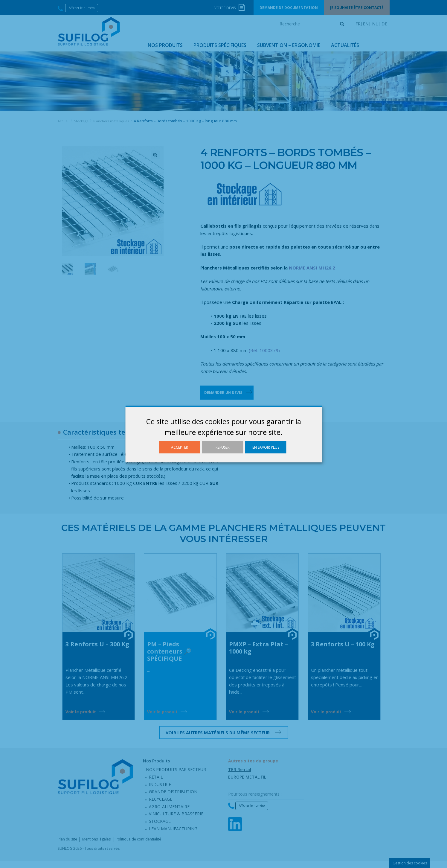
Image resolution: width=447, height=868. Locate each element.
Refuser (223, 447)
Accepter (180, 447)
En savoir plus (266, 447)
